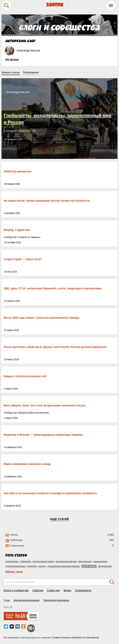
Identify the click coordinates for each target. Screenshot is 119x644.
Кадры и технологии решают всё (25, 376)
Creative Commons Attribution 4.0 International (75, 638)
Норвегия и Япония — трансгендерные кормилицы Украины (43, 435)
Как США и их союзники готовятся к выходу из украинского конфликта (50, 493)
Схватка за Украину (29, 237)
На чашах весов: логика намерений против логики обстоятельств (47, 201)
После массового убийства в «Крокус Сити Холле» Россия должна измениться (55, 347)
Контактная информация (27, 600)
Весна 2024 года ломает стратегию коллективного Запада (41, 318)
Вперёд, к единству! (17, 230)
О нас (7, 600)
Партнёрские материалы (56, 600)
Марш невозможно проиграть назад (27, 464)
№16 (20, 615)
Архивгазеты (33, 616)
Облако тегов (14, 572)
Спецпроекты (83, 590)
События (38, 590)
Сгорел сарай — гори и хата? (23, 259)
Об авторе (12, 59)
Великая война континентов (33, 413)
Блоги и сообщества (16, 590)
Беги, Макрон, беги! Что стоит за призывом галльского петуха (44, 405)
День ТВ (8, 607)
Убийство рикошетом (18, 171)
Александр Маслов (18, 92)
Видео (67, 590)
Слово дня (53, 590)
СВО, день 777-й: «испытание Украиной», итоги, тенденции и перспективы (53, 288)
